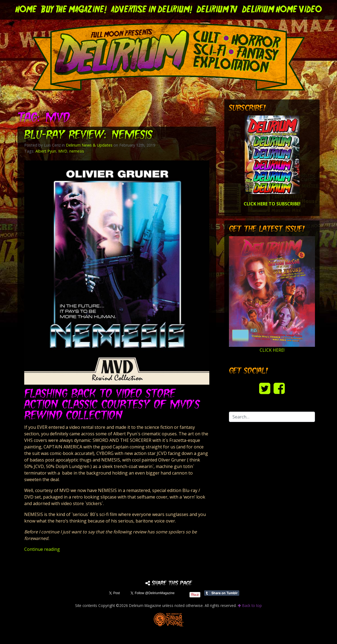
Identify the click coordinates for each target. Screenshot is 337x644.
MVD (63, 151)
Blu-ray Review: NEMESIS (89, 136)
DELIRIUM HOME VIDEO (282, 10)
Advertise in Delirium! (152, 10)
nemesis (77, 151)
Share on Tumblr (222, 593)
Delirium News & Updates (89, 145)
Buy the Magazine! (74, 10)
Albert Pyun (46, 151)
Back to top (250, 605)
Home (26, 10)
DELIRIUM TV (217, 10)
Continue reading (42, 549)
